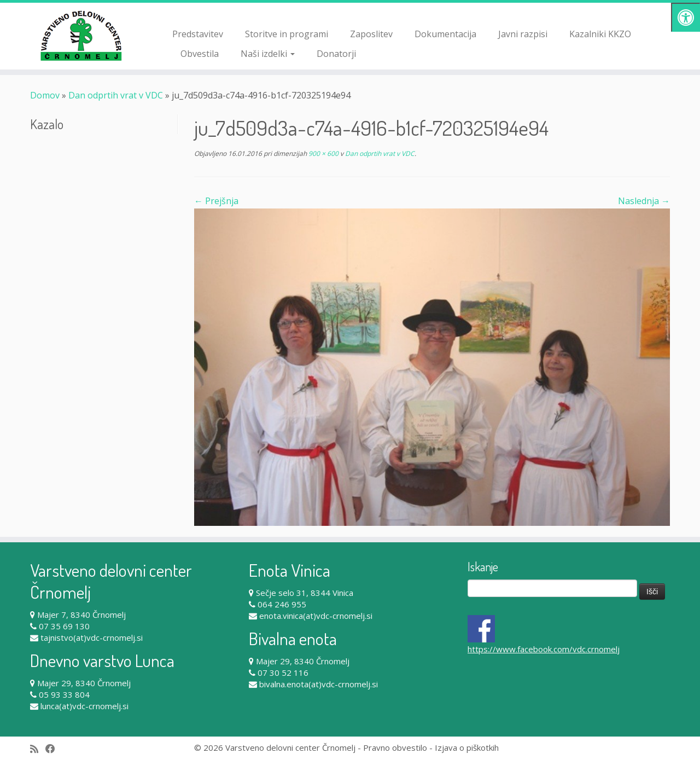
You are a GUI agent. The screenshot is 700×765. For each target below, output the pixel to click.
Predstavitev (198, 34)
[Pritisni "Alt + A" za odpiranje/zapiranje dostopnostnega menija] (686, 17)
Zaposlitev (371, 34)
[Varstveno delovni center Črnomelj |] (81, 36)
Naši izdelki (268, 54)
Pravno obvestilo (395, 747)
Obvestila (200, 54)
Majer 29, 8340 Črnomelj (84, 683)
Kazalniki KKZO (600, 34)
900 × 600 (323, 153)
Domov (45, 95)
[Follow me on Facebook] (54, 749)
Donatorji (336, 54)
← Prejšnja (216, 201)
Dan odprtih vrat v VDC (116, 95)
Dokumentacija (445, 34)
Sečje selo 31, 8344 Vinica (305, 593)
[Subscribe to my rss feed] (38, 749)
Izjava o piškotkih (467, 747)
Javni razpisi (523, 34)
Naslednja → (644, 201)
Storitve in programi (287, 34)
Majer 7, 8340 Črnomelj (81, 615)
